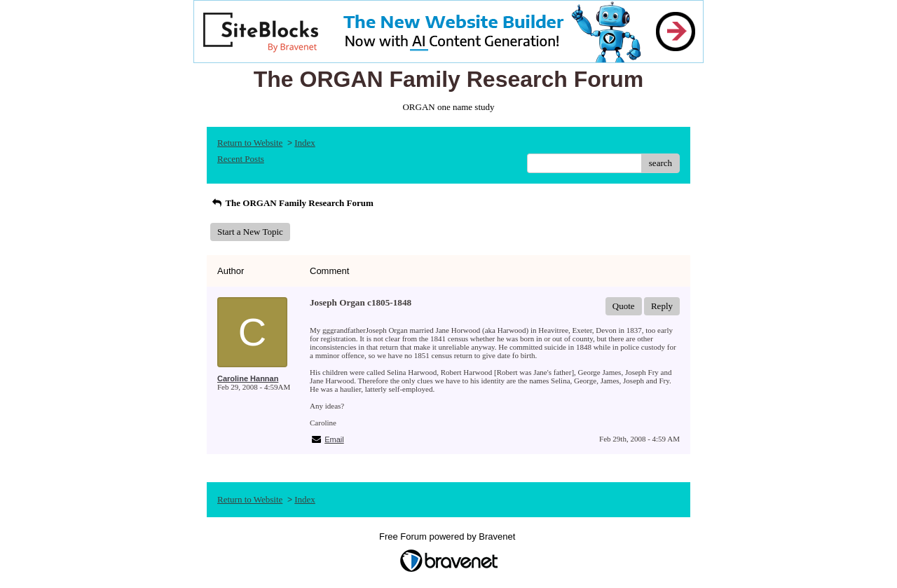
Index (305, 143)
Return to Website (250, 143)
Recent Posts (241, 159)
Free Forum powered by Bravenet (448, 536)
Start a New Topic (250, 232)
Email (334, 439)
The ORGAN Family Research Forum (292, 203)
